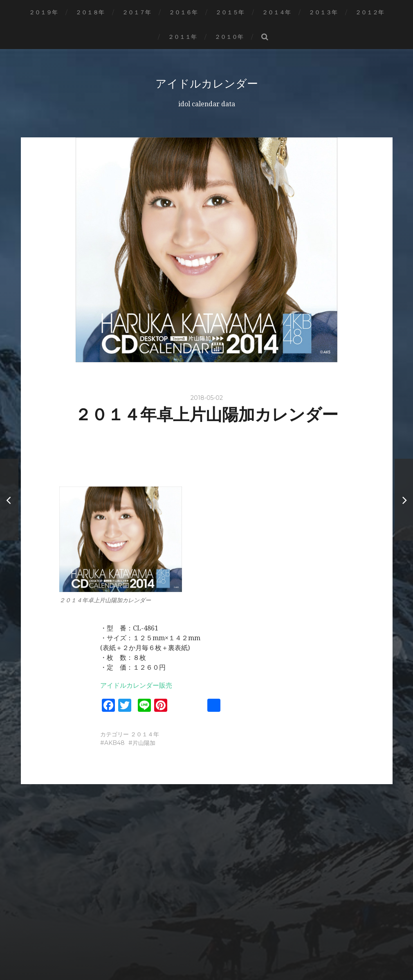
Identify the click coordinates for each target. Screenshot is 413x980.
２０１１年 (182, 37)
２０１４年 (276, 12)
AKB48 (114, 743)
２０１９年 (43, 12)
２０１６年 (183, 12)
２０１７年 (137, 12)
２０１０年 (229, 37)
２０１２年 (370, 12)
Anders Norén (223, 953)
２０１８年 (90, 12)
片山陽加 (144, 743)
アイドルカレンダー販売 (136, 685)
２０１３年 (323, 12)
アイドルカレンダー (206, 83)
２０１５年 (230, 12)
